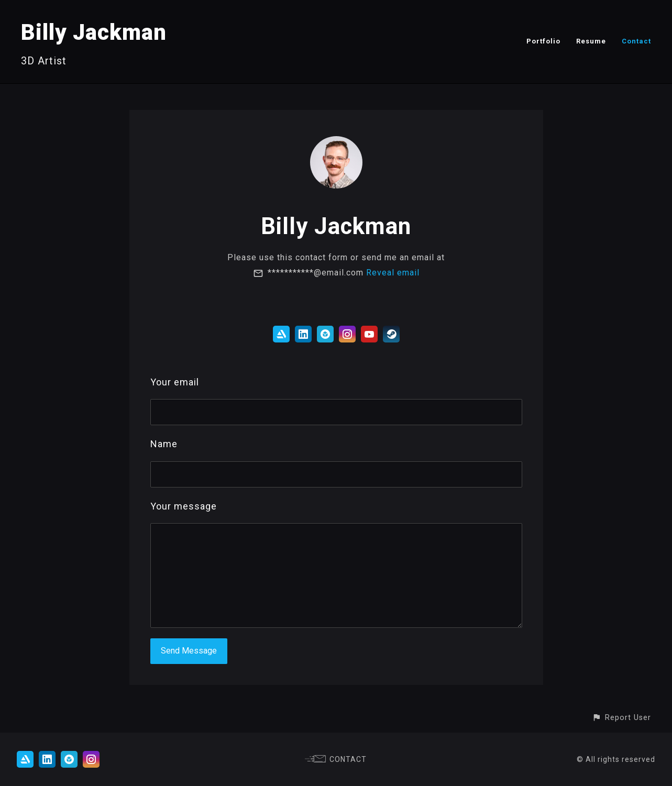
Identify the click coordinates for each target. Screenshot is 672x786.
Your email (175, 382)
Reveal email (393, 273)
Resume (591, 41)
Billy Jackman (94, 32)
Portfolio (543, 41)
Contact (636, 41)
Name (164, 444)
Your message (184, 506)
